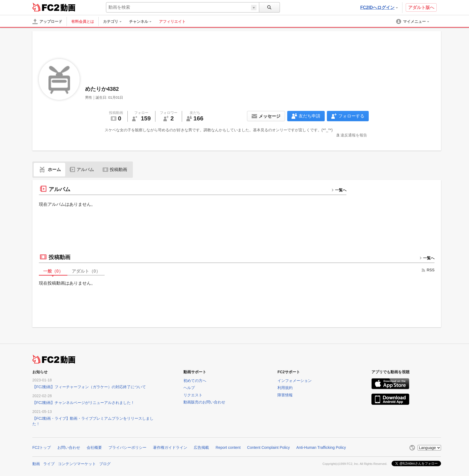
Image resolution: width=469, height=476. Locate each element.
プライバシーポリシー (127, 447)
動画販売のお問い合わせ (204, 402)
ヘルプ (189, 388)
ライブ (49, 464)
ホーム (49, 169)
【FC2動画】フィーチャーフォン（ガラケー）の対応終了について (89, 387)
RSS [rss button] (428, 270)
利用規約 (285, 388)
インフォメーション (295, 381)
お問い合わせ (69, 447)
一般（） (53, 271)
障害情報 (285, 395)
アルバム (82, 169)
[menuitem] (115, 21)
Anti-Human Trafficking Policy (321, 447)
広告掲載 (201, 447)
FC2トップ (42, 447)
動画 (36, 464)
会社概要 (94, 447)
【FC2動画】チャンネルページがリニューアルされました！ (83, 403)
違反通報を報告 (354, 135)
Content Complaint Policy (268, 447)
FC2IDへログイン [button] (379, 7)
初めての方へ (195, 381)
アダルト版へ (421, 7)
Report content (228, 447)
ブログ (105, 464)
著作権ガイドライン (170, 447)
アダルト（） (86, 271)
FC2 (46, 7)
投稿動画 (115, 169)
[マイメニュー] (413, 21)
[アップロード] (47, 21)
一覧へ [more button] (339, 190)
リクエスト (193, 395)
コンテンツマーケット (77, 464)
